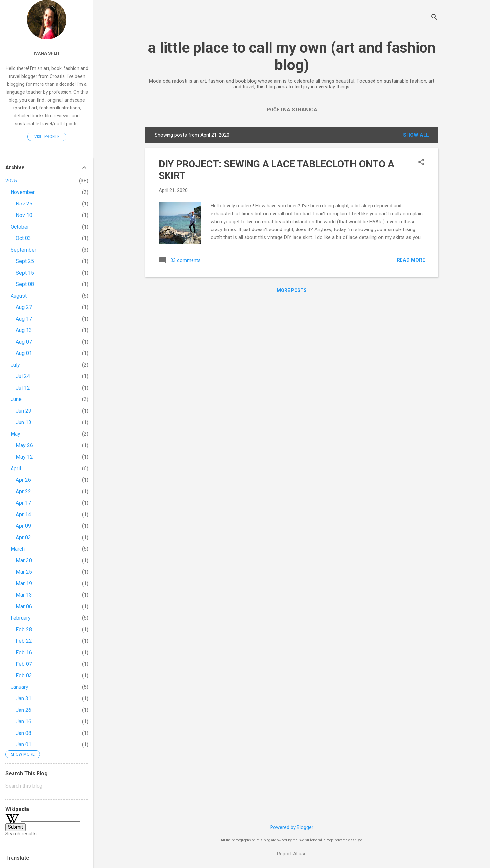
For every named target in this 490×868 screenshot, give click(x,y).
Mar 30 (24, 560)
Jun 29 (24, 411)
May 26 (24, 445)
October (20, 227)
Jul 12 (23, 388)
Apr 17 (23, 503)
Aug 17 (24, 319)
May (15, 434)
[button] (421, 163)
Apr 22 (23, 491)
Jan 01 (24, 745)
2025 (11, 181)
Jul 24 (23, 376)
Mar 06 (24, 606)
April (16, 468)
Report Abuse (292, 854)
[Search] (434, 18)
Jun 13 (24, 422)
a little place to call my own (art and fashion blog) (292, 56)
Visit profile (47, 137)
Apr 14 (23, 514)
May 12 (24, 457)
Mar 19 (24, 583)
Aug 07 (24, 342)
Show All (416, 135)
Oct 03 (23, 238)
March (18, 549)
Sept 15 (25, 273)
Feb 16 (24, 652)
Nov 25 (24, 204)
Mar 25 (24, 572)
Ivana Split (47, 53)
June (16, 399)
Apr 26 (23, 480)
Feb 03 (24, 675)
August (19, 296)
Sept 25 (25, 261)
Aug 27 (24, 307)
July (15, 365)
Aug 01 (24, 353)
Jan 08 (24, 733)
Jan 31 (24, 699)
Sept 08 (25, 284)
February (21, 618)
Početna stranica (292, 110)
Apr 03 (23, 537)
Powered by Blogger (292, 827)
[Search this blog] (47, 786)
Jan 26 (24, 710)
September (23, 250)
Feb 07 (24, 664)
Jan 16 (24, 722)
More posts (292, 290)
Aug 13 (24, 330)
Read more (411, 260)
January (19, 687)
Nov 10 (24, 215)
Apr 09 (23, 526)
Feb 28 (24, 629)
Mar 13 (24, 595)
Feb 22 (24, 641)
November (23, 192)
